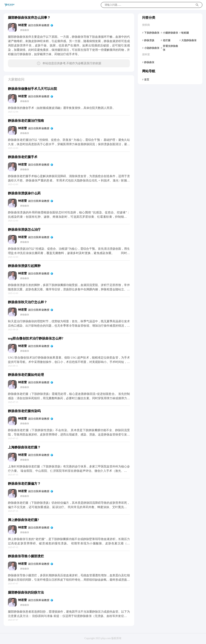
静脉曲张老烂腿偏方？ (24, 484)
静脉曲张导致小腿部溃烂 (26, 556)
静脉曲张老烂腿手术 (23, 157)
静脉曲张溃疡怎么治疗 (24, 230)
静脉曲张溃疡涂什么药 (24, 193)
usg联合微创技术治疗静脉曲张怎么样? (36, 338)
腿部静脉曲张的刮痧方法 (26, 592)
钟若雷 (22, 25)
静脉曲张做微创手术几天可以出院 (32, 89)
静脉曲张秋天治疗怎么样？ (28, 302)
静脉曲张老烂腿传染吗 (24, 411)
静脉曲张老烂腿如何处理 (26, 375)
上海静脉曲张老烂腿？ (24, 447)
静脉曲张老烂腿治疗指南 (26, 121)
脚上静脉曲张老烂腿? (23, 520)
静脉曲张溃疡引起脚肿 (24, 266)
